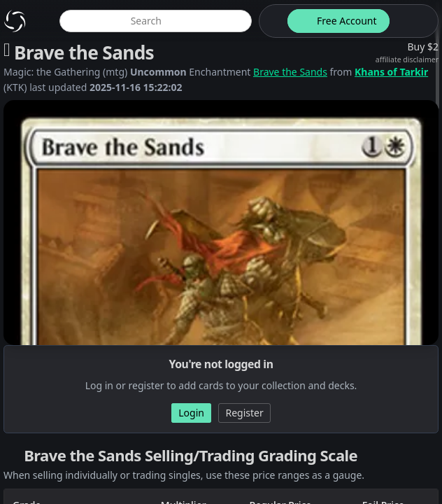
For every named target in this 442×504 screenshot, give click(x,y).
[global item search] (156, 21)
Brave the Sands (290, 72)
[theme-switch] (271, 21)
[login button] (413, 21)
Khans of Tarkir (391, 72)
